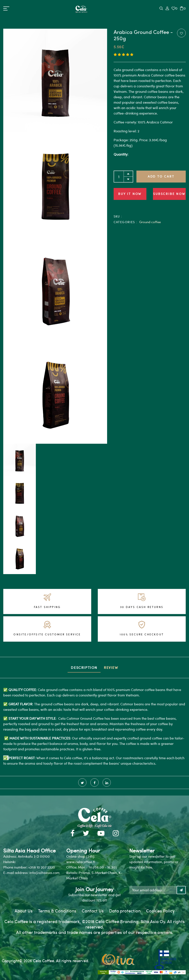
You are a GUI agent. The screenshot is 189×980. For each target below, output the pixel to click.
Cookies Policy (160, 911)
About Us (24, 911)
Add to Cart (161, 176)
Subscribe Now (169, 194)
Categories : (126, 222)
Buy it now (130, 194)
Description (84, 667)
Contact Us (93, 911)
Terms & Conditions (57, 911)
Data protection (125, 911)
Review (111, 667)
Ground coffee (150, 222)
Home (11, 20)
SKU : (118, 216)
